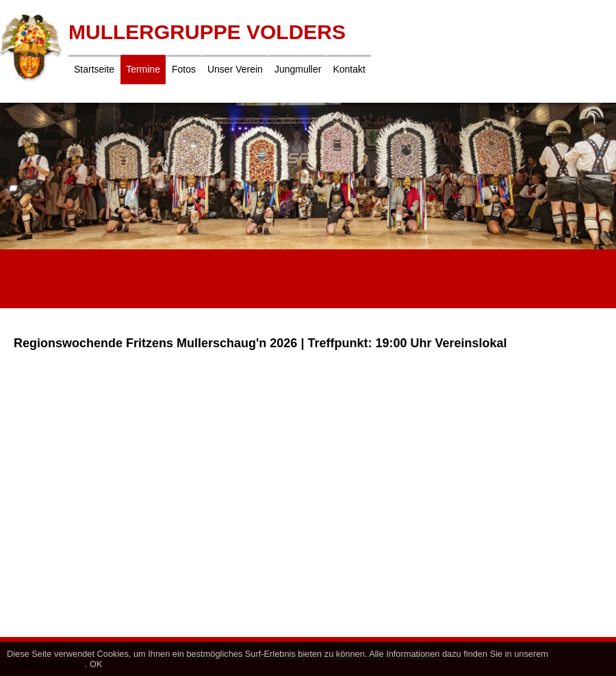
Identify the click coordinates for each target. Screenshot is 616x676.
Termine (143, 69)
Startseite (94, 69)
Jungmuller (298, 69)
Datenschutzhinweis (46, 664)
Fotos (184, 69)
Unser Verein (235, 69)
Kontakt (349, 69)
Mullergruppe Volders (207, 32)
